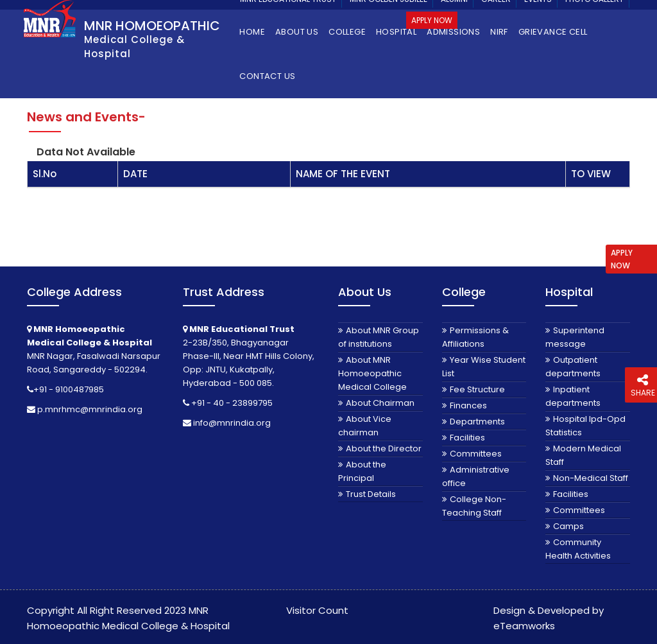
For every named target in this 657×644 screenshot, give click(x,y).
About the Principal (362, 471)
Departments (477, 422)
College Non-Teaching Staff (474, 506)
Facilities (467, 438)
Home (252, 32)
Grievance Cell (553, 32)
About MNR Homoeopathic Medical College (372, 373)
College (347, 32)
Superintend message (575, 337)
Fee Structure (477, 389)
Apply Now (432, 20)
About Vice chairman (365, 426)
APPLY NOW (622, 259)
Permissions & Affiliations (475, 337)
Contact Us (267, 76)
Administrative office (476, 476)
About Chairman (380, 403)
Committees (476, 454)
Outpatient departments (573, 367)
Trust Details (371, 494)
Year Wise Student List (484, 367)
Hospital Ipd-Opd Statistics (585, 426)
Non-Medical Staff (591, 478)
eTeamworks (524, 626)
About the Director (384, 448)
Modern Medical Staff (583, 455)
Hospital (396, 32)
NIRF (499, 32)
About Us (297, 32)
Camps (568, 526)
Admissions (453, 32)
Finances (468, 405)
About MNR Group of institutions (379, 337)
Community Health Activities (578, 549)
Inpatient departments (573, 396)
